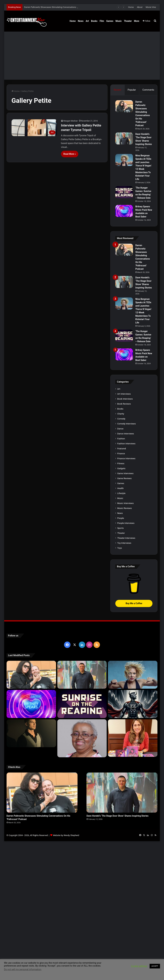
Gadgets (121, 468)
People (121, 518)
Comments (148, 90)
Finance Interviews (126, 458)
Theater (128, 21)
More (137, 21)
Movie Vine (151, 7)
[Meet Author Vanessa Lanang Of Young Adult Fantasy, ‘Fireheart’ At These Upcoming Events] (133, 738)
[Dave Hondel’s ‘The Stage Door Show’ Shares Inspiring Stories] (124, 138)
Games (110, 21)
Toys (120, 548)
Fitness (121, 463)
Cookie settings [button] (139, 966)
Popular (132, 90)
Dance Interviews (126, 434)
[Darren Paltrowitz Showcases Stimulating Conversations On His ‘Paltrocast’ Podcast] (124, 106)
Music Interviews (125, 503)
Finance (121, 453)
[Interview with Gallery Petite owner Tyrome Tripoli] (34, 128)
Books (94, 21)
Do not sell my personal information (23, 969)
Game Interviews (125, 473)
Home (131, 7)
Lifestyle (121, 493)
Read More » (70, 154)
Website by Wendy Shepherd (66, 835)
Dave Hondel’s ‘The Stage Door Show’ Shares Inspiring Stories (117, 816)
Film (102, 21)
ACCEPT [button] (155, 966)
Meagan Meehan (71, 121)
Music (119, 21)
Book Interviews (125, 399)
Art (87, 21)
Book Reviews (124, 404)
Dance (120, 429)
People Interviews (126, 523)
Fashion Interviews (126, 444)
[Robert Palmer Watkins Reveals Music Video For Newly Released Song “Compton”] (31, 733)
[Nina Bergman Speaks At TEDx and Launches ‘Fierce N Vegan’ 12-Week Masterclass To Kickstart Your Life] (124, 160)
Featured (121, 448)
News (81, 21)
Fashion (121, 439)
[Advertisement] (82, 56)
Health (120, 488)
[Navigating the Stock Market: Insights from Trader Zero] (133, 704)
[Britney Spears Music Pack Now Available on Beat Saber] (124, 211)
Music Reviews (124, 508)
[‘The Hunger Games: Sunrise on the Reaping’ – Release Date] (124, 192)
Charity (121, 414)
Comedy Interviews (127, 424)
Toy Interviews (124, 543)
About (140, 7)
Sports (120, 528)
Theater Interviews (126, 538)
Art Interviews (124, 394)
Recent (117, 90)
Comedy (121, 419)
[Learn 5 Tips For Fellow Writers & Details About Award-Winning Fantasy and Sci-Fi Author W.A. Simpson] (82, 738)
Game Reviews (124, 478)
